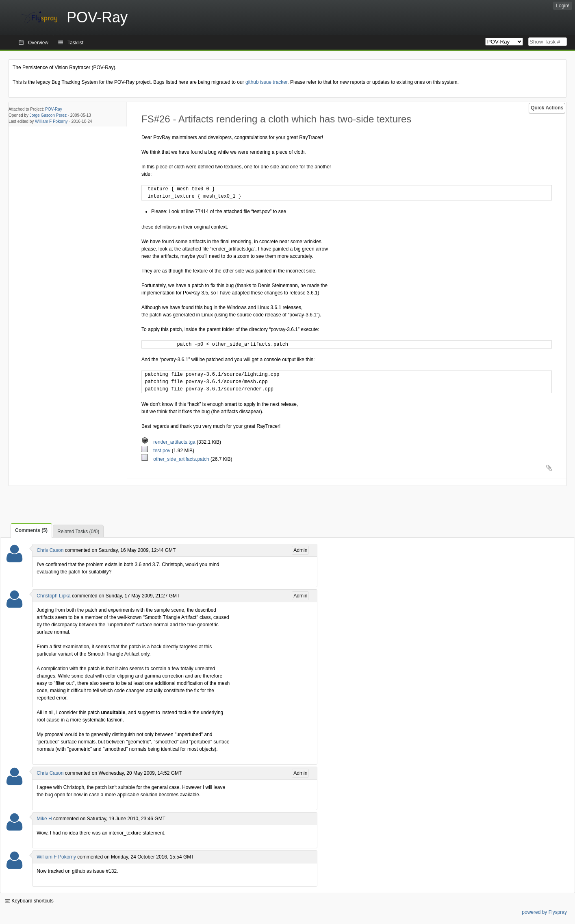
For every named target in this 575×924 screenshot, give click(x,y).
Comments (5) (31, 530)
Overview (38, 43)
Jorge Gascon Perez (48, 115)
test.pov (157, 451)
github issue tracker (266, 82)
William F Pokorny (51, 121)
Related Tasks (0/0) (78, 532)
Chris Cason (50, 550)
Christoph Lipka (53, 596)
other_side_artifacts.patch (176, 459)
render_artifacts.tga (169, 442)
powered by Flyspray (544, 912)
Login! (563, 6)
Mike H (44, 819)
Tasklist (75, 43)
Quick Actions (547, 108)
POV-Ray (54, 109)
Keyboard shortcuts (29, 901)
